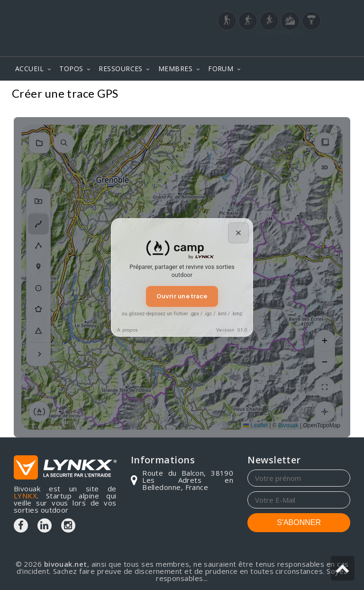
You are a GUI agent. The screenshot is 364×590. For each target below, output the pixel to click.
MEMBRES (175, 69)
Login (303, 47)
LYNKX (25, 496)
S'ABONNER (299, 522)
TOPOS (71, 69)
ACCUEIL (29, 69)
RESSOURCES (121, 69)
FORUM (221, 69)
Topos (336, 95)
